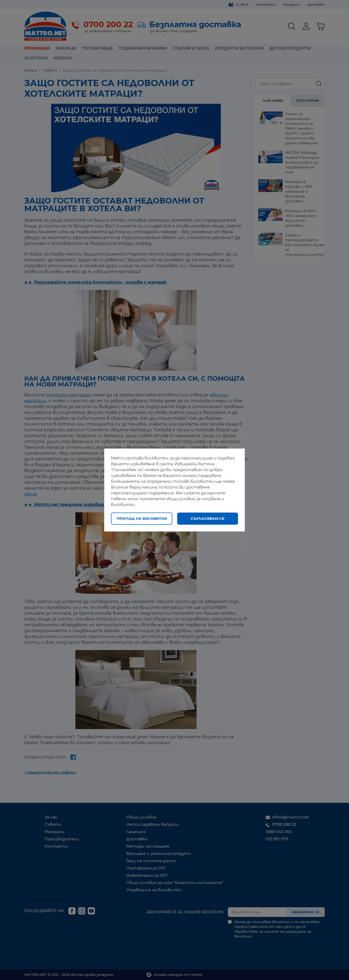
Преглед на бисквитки (142, 518)
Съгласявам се (208, 518)
